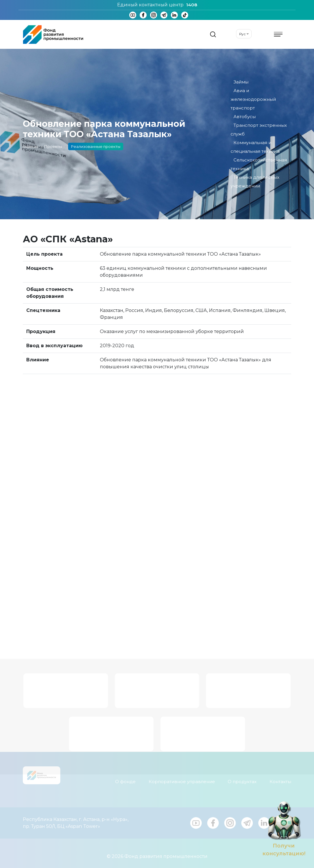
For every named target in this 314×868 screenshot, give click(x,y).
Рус (242, 34)
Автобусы (245, 117)
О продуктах (242, 777)
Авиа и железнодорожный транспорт (253, 99)
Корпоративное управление (182, 777)
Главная (30, 146)
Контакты (280, 777)
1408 (192, 5)
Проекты (53, 146)
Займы (241, 82)
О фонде (125, 777)
